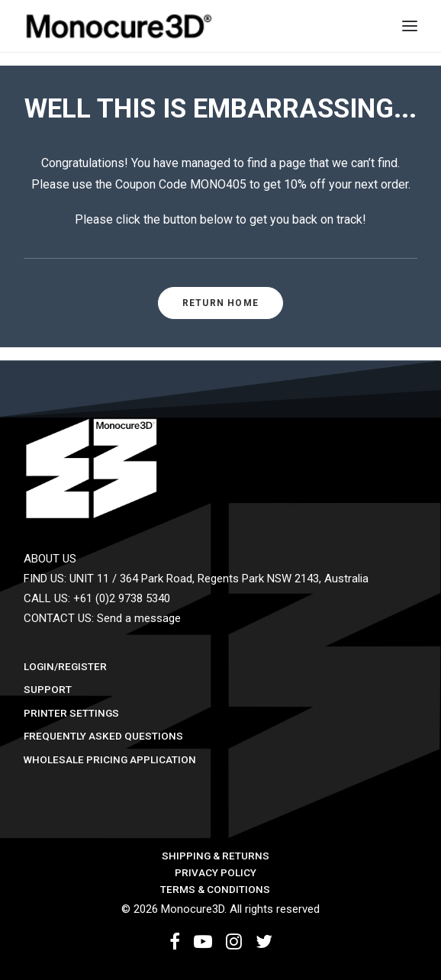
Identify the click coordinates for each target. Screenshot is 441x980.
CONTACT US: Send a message (102, 618)
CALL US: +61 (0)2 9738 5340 (97, 598)
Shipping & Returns (216, 856)
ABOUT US (50, 559)
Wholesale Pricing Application (110, 759)
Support (48, 689)
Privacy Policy (216, 872)
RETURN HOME (220, 303)
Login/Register (65, 666)
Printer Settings (71, 713)
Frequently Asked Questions (103, 736)
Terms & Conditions (215, 889)
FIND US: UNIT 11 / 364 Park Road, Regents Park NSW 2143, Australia (196, 579)
